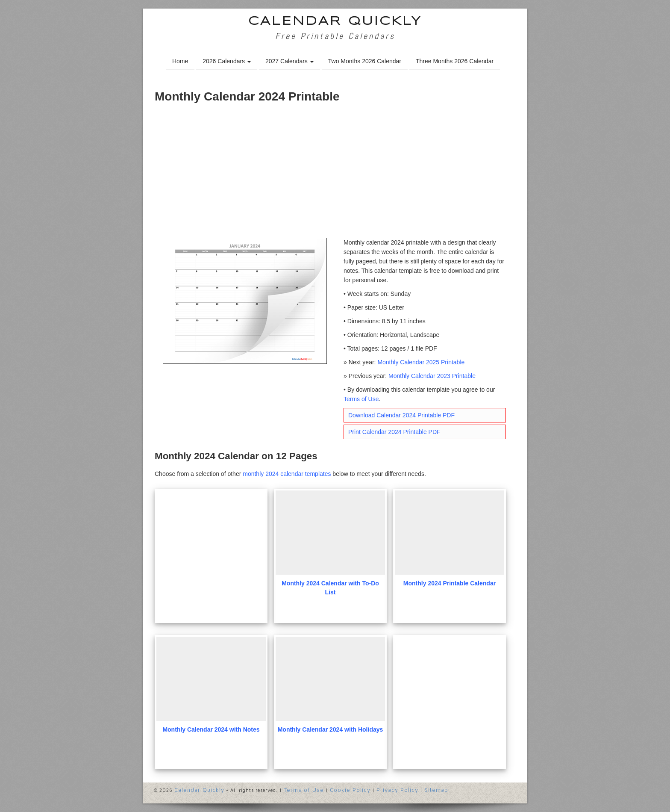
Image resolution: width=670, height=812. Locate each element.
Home (180, 61)
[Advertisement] (335, 174)
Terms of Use (361, 399)
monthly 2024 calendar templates (287, 474)
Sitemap (436, 790)
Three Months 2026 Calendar (455, 61)
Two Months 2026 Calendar (365, 61)
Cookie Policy (350, 790)
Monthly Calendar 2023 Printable (432, 376)
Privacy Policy (397, 790)
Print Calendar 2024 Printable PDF (394, 432)
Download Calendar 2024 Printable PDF (401, 415)
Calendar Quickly (335, 22)
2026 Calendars (227, 61)
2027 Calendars (289, 61)
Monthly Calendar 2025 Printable (421, 362)
